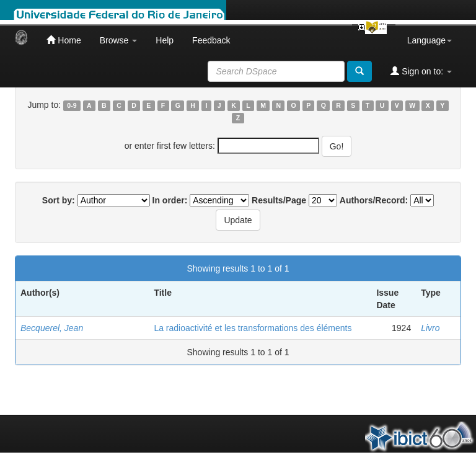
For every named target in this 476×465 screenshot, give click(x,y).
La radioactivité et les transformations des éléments (253, 328)
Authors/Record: (374, 200)
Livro (430, 328)
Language (430, 40)
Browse (119, 40)
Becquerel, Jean (52, 328)
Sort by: (59, 200)
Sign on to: (421, 71)
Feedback (211, 40)
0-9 (72, 105)
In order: (170, 200)
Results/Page (279, 200)
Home (64, 40)
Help (165, 40)
